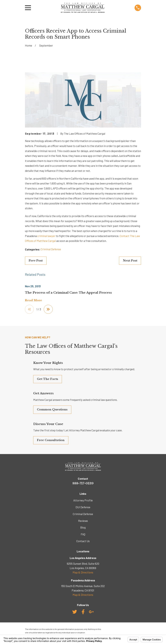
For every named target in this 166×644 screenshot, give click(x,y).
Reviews (83, 521)
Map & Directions (83, 572)
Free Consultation (51, 440)
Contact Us (83, 541)
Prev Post (36, 261)
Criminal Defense (51, 249)
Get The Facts (47, 379)
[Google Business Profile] (91, 612)
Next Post (130, 261)
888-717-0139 (83, 483)
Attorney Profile (83, 500)
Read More (33, 301)
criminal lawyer (46, 236)
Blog (83, 527)
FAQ (83, 534)
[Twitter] (75, 612)
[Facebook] (83, 612)
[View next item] (48, 309)
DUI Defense (83, 507)
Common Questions (52, 410)
